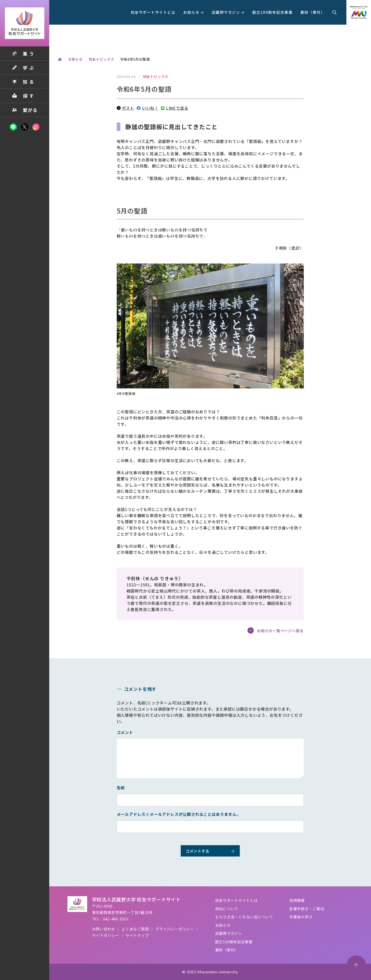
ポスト (125, 108)
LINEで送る (175, 108)
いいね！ (148, 108)
